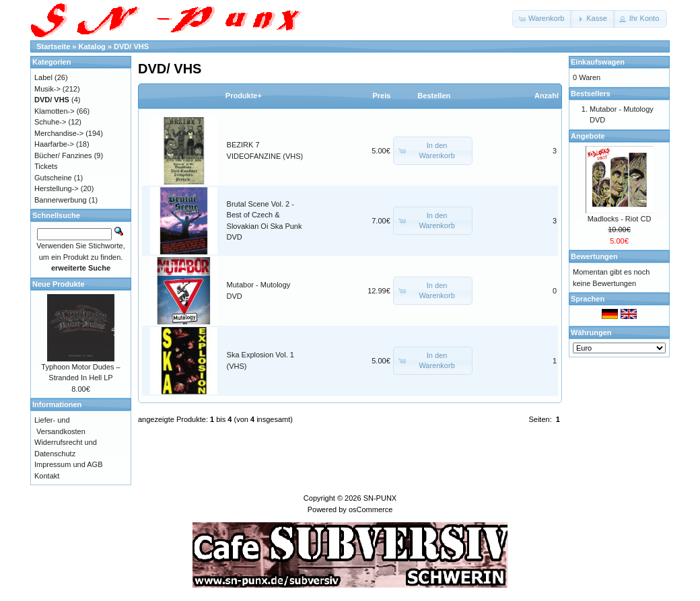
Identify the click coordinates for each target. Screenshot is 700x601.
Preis (381, 96)
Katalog (92, 46)
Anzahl (547, 96)
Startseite (53, 46)
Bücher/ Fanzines (63, 155)
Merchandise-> (59, 133)
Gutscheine (53, 178)
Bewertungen (594, 256)
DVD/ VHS (131, 46)
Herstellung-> (57, 188)
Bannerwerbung (61, 200)
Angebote (588, 136)
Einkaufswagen (598, 62)
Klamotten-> (55, 111)
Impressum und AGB (69, 464)
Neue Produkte (59, 284)
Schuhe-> (50, 122)
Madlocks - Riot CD (620, 219)
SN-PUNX (380, 498)
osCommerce (371, 509)
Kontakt (47, 476)
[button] (542, 19)
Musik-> (47, 89)
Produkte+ (244, 96)
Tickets (46, 166)
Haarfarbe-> (54, 144)
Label (43, 77)
